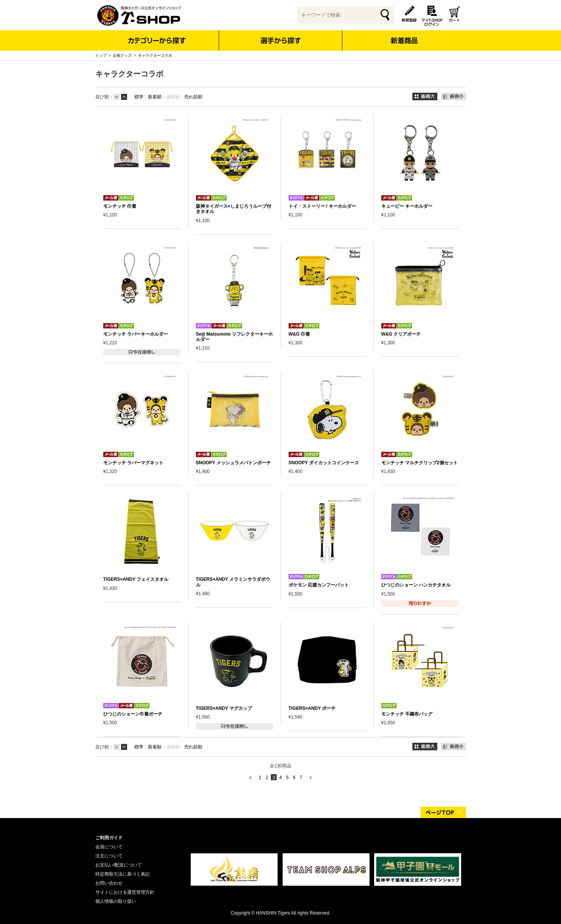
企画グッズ (122, 55)
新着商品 (404, 35)
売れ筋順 (193, 97)
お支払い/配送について (119, 865)
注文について (109, 856)
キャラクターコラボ (155, 55)
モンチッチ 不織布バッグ (407, 714)
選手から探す (280, 40)
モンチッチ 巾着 (120, 206)
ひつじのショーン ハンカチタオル (416, 585)
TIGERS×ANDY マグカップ (224, 708)
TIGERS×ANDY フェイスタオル (136, 579)
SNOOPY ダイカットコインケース (324, 463)
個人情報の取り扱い (116, 901)
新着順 (155, 97)
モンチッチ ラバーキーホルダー (136, 334)
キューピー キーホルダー (407, 206)
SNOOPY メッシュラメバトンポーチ (233, 463)
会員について (109, 847)
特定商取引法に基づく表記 (123, 874)
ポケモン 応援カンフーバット (319, 585)
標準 (139, 97)
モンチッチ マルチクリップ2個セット (420, 463)
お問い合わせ (109, 883)
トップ (101, 55)
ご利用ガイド (109, 838)
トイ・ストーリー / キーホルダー (322, 206)
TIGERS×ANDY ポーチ (312, 708)
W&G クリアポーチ (401, 334)
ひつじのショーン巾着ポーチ (133, 714)
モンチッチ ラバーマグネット (133, 463)
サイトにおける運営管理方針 (125, 892)
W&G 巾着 (299, 334)
